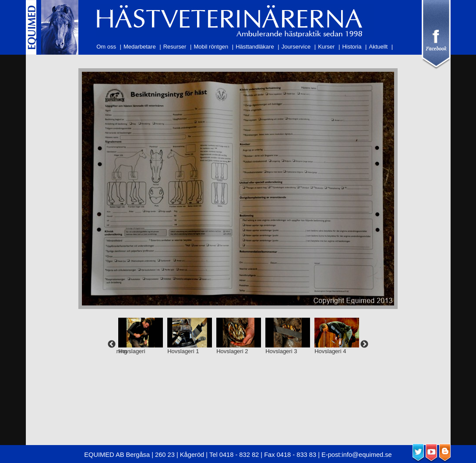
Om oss (106, 47)
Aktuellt (379, 47)
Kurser (326, 47)
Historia (352, 47)
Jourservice (296, 47)
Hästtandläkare (255, 47)
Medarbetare (140, 47)
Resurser (175, 47)
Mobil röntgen (211, 47)
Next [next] (364, 344)
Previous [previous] (112, 344)
